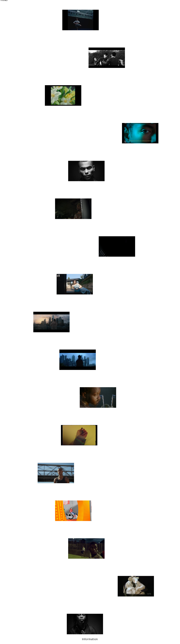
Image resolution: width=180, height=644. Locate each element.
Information (90, 639)
